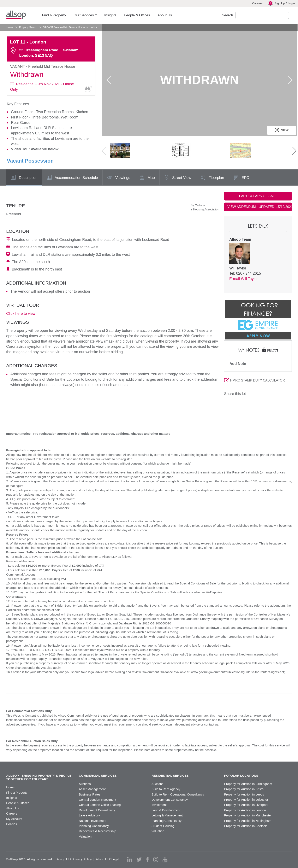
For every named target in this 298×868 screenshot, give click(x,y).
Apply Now (258, 336)
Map (147, 178)
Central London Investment (97, 800)
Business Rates (90, 794)
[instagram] (156, 860)
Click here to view (21, 314)
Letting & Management (167, 815)
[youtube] (165, 860)
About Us (13, 808)
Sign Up (276, 3)
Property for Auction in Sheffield (246, 826)
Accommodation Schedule (72, 178)
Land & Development (166, 810)
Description (24, 178)
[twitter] (139, 860)
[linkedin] (130, 860)
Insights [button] (110, 15)
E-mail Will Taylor (244, 279)
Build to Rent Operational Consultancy (178, 794)
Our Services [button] (84, 15)
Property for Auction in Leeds (244, 794)
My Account (14, 819)
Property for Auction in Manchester (248, 815)
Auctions (85, 784)
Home (10, 27)
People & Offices (18, 803)
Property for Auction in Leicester (246, 800)
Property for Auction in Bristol (244, 789)
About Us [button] (165, 15)
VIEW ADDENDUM (260, 207)
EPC (241, 178)
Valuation (85, 836)
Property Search (28, 27)
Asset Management (92, 789)
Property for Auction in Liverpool (246, 805)
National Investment (93, 821)
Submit (293, 15)
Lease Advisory (89, 815)
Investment (159, 805)
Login (291, 3)
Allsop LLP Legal (107, 859)
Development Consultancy (97, 810)
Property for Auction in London (245, 810)
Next (290, 80)
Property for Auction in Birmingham (248, 784)
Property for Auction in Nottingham (248, 821)
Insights (12, 798)
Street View (178, 178)
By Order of (198, 205)
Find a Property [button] (54, 15)
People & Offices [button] (137, 15)
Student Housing (163, 826)
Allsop (16, 15)
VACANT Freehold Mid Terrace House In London (70, 27)
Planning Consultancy (94, 826)
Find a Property (17, 793)
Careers (257, 3)
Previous (109, 80)
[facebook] (148, 860)
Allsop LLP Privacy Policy (74, 859)
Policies (12, 824)
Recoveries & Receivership (97, 831)
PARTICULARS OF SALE (258, 196)
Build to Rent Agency (166, 789)
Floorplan (212, 178)
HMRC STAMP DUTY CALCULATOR (254, 380)
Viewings (119, 178)
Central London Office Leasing (100, 805)
